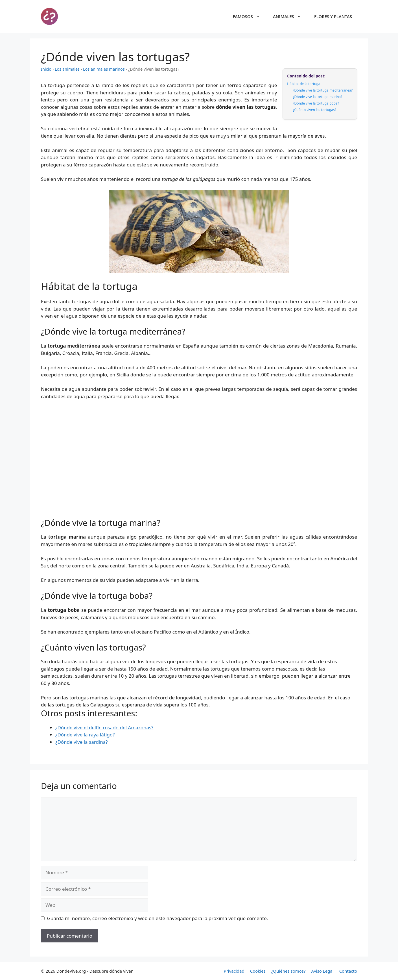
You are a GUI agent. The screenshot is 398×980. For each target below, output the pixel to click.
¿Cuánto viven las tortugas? (314, 110)
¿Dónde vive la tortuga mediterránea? (323, 90)
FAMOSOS (249, 16)
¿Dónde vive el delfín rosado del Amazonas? (104, 728)
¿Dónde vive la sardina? (82, 742)
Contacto (348, 971)
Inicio (46, 69)
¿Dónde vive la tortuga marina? (317, 97)
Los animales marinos (104, 69)
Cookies (258, 971)
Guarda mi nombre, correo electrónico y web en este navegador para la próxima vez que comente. (158, 918)
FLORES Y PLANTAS (333, 16)
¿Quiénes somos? (288, 971)
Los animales (67, 69)
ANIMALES (290, 16)
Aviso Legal (322, 971)
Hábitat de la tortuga (304, 84)
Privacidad (234, 971)
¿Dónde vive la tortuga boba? (316, 103)
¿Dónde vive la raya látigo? (85, 735)
